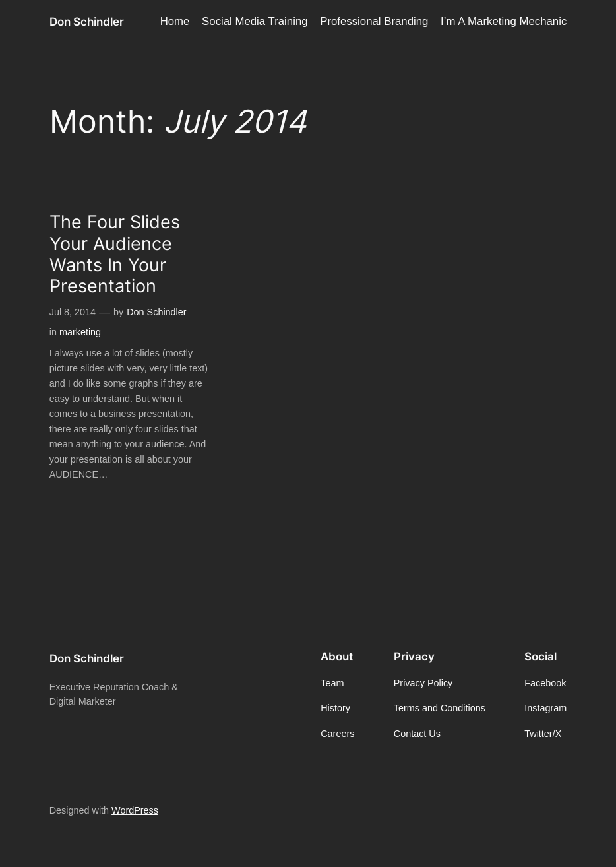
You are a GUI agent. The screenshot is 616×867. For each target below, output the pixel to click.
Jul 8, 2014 (73, 312)
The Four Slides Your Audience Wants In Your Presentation (115, 254)
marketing (80, 332)
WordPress (135, 810)
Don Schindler (87, 21)
